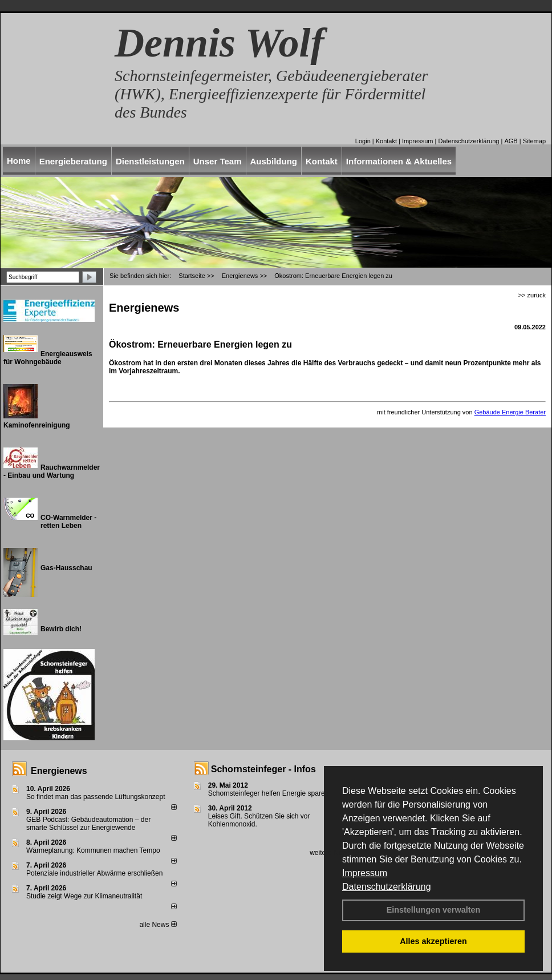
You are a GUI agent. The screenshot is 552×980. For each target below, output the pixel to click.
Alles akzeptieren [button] (433, 941)
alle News (158, 925)
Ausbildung (274, 161)
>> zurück (532, 295)
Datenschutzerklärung (387, 887)
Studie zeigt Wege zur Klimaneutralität (84, 896)
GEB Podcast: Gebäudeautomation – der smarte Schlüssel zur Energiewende (88, 824)
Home (19, 161)
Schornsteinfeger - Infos (263, 769)
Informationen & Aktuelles (399, 161)
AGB (511, 141)
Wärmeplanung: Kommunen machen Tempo (93, 850)
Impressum (365, 873)
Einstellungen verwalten (434, 910)
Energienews (59, 771)
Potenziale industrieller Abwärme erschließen (94, 873)
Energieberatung (73, 161)
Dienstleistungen (150, 161)
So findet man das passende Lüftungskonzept (96, 797)
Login (363, 141)
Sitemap (534, 141)
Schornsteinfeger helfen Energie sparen (268, 793)
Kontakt (386, 141)
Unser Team (218, 161)
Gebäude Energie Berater (510, 412)
